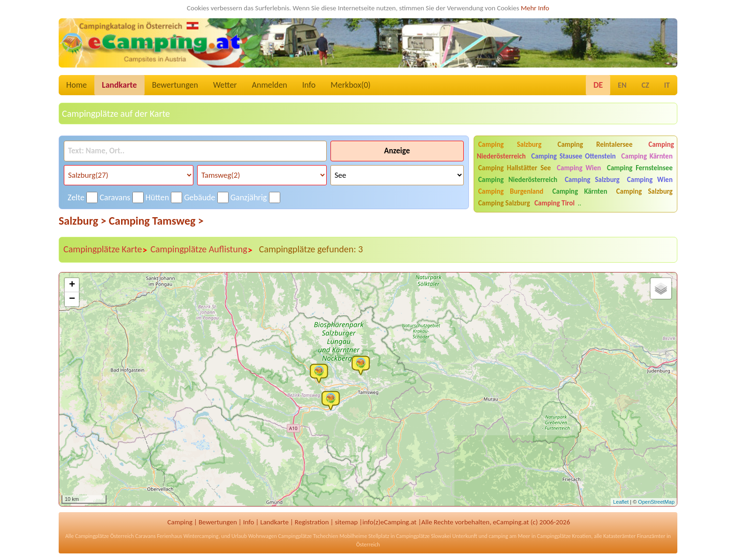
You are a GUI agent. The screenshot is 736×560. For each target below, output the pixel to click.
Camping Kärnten (647, 156)
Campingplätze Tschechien (308, 536)
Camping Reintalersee (595, 144)
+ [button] (72, 285)
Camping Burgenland (511, 191)
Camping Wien (579, 168)
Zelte (76, 197)
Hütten (157, 197)
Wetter (225, 85)
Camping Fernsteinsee (640, 168)
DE (598, 85)
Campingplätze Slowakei (424, 536)
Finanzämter (651, 536)
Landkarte (119, 85)
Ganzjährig (249, 197)
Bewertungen (175, 85)
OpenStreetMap (656, 502)
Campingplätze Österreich (104, 536)
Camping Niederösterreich (518, 180)
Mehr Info (535, 8)
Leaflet (621, 502)
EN (622, 85)
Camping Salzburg (510, 144)
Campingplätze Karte (105, 250)
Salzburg (82, 221)
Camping (180, 522)
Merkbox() (350, 85)
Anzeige (397, 151)
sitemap (346, 522)
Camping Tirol (554, 203)
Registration (312, 522)
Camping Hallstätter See (515, 168)
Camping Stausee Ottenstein (574, 156)
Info (309, 85)
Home (77, 85)
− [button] (72, 299)
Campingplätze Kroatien (564, 536)
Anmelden (270, 85)
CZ (645, 85)
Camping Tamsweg (156, 221)
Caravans (115, 197)
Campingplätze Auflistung (201, 250)
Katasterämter (619, 536)
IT (667, 85)
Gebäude (199, 197)
